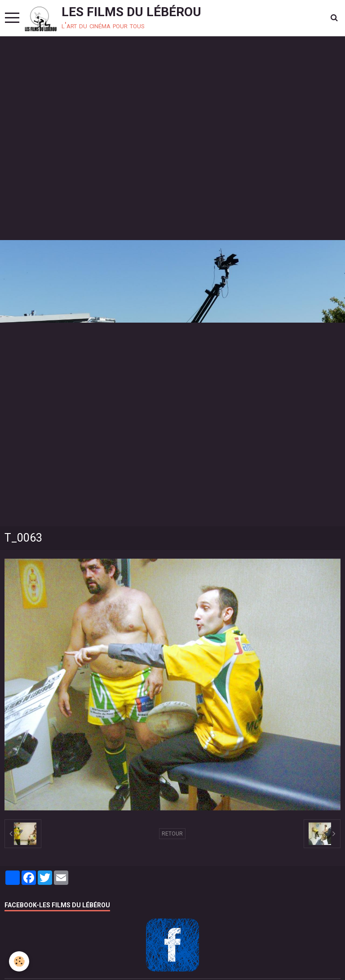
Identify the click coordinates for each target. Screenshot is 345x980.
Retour (172, 834)
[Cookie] (19, 961)
